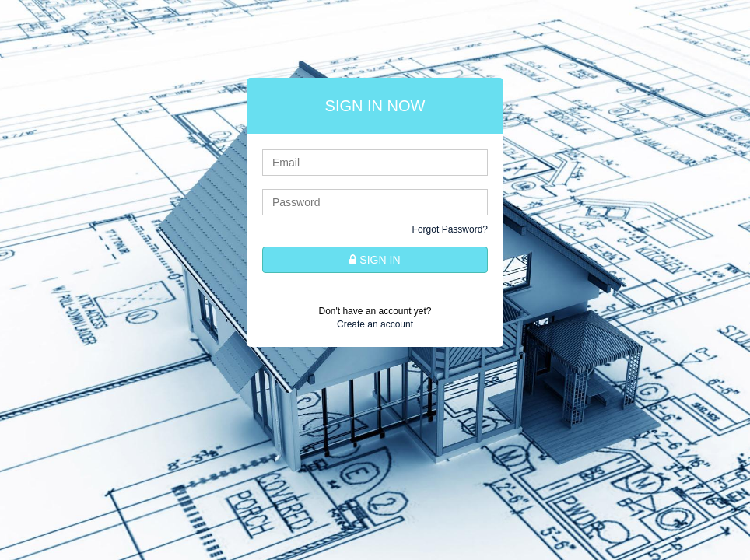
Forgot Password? (450, 229)
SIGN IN (375, 260)
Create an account (375, 324)
